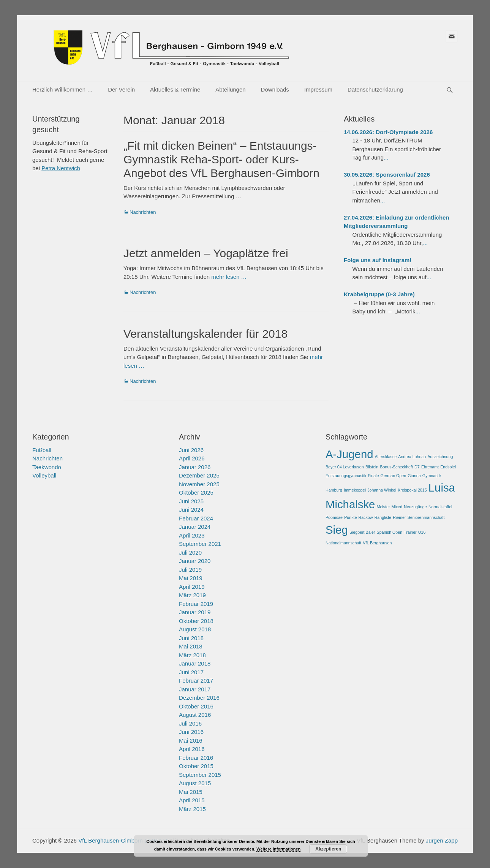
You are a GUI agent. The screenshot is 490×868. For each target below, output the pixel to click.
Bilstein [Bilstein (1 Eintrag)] (372, 467)
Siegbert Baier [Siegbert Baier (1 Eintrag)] (362, 532)
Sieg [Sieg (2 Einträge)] (337, 530)
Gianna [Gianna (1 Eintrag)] (414, 476)
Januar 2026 (195, 467)
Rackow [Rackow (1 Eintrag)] (366, 517)
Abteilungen (230, 89)
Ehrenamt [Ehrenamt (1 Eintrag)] (430, 467)
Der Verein (121, 89)
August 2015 (195, 783)
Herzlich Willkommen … (62, 89)
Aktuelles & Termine (175, 89)
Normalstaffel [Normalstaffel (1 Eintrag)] (440, 507)
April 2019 (192, 587)
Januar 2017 (195, 689)
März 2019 (192, 595)
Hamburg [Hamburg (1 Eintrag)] (334, 490)
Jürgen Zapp (442, 840)
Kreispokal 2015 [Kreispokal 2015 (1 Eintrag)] (412, 490)
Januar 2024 (195, 527)
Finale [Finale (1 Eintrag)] (373, 476)
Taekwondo (47, 467)
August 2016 (195, 715)
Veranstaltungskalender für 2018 (205, 334)
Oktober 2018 (196, 621)
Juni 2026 (191, 450)
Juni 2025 (191, 501)
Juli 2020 (190, 553)
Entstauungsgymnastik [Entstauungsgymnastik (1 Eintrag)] (346, 476)
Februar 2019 (196, 604)
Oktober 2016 (196, 706)
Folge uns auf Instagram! (378, 260)
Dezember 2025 (199, 475)
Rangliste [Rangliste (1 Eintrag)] (383, 517)
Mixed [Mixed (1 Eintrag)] (397, 507)
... (386, 157)
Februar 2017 (196, 681)
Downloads (275, 89)
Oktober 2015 (196, 766)
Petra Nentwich (61, 168)
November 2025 (199, 484)
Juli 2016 (190, 723)
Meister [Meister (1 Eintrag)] (383, 507)
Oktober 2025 (196, 492)
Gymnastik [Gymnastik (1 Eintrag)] (432, 476)
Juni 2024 (191, 510)
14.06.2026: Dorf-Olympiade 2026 (388, 132)
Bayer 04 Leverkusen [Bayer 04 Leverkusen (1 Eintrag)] (345, 467)
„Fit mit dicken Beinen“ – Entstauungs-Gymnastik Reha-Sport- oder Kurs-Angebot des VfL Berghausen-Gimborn (221, 159)
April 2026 (192, 458)
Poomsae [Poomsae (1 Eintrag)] (334, 517)
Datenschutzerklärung (375, 89)
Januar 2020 (195, 561)
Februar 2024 (196, 518)
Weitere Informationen (278, 849)
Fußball (42, 450)
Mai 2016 (191, 741)
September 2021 (200, 544)
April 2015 (192, 800)
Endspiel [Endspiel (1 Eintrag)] (448, 467)
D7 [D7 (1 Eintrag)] (417, 467)
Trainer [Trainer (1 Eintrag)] (410, 532)
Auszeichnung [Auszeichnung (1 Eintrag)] (440, 457)
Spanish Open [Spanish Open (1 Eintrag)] (390, 532)
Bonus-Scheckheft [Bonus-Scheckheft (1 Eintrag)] (396, 467)
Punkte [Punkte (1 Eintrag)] (350, 517)
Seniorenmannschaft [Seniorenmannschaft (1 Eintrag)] (426, 517)
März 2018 (192, 655)
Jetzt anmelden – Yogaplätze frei (206, 253)
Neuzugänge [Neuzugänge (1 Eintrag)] (415, 507)
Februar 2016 (196, 758)
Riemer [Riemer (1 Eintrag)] (399, 517)
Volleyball (44, 475)
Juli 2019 (190, 570)
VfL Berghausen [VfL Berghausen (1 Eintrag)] (377, 543)
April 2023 (192, 535)
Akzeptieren (328, 849)
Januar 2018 (195, 663)
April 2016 (192, 749)
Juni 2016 (191, 732)
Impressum (318, 89)
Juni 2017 (191, 672)
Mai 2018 (191, 646)
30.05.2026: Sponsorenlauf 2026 (387, 175)
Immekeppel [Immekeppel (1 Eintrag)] (355, 490)
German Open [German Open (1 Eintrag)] (394, 476)
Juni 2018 (191, 638)
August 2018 (195, 629)
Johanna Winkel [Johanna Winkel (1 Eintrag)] (382, 490)
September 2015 (200, 775)
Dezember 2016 (199, 698)
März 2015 (192, 809)
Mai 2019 (191, 578)
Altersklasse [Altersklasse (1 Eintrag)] (386, 457)
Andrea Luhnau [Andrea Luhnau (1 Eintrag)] (412, 457)
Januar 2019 (195, 612)
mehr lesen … (229, 277)
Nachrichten (143, 212)
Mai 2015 (191, 792)
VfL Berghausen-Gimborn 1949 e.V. (123, 840)
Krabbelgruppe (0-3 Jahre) (379, 294)
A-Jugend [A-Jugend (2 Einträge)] (349, 454)
